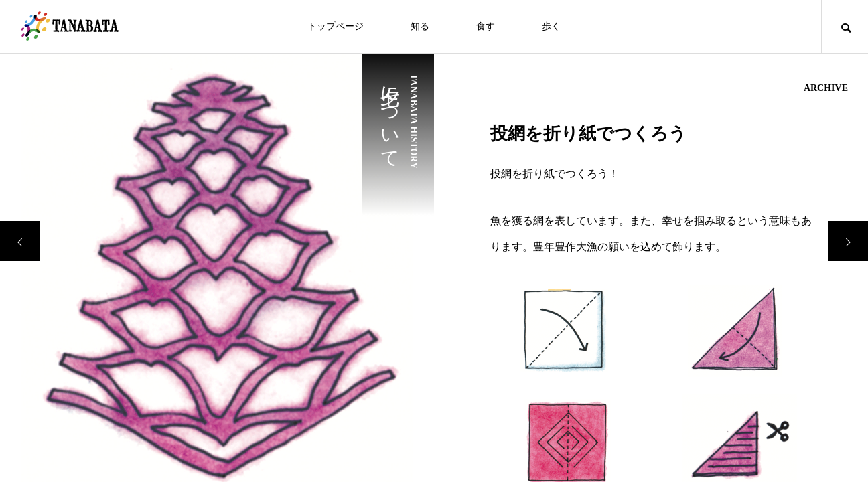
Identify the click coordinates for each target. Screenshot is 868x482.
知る (420, 26)
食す (486, 26)
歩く (551, 26)
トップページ (336, 26)
